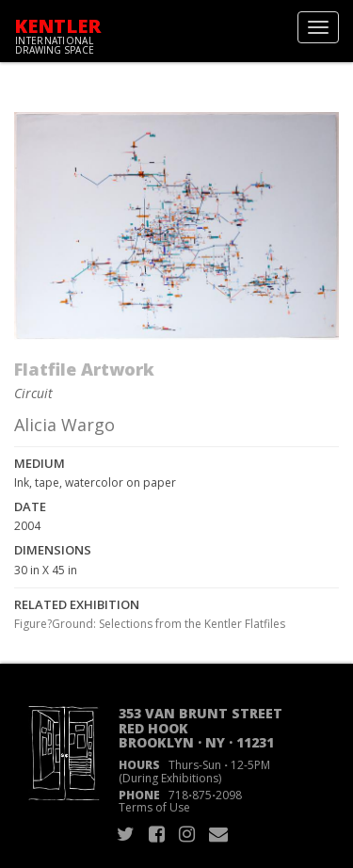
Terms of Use (154, 807)
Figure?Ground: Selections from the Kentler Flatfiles (150, 624)
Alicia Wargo (64, 425)
